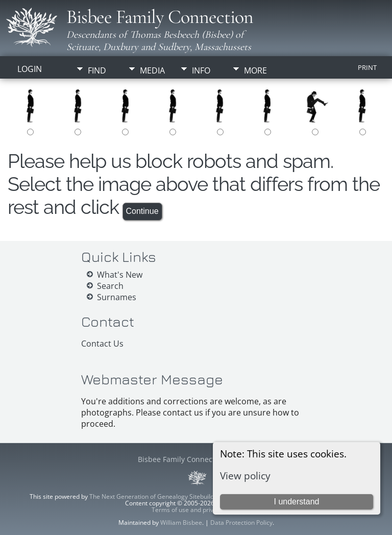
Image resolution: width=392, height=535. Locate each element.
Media (152, 70)
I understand (296, 502)
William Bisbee (181, 522)
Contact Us (102, 344)
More (255, 70)
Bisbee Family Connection (160, 17)
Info (201, 70)
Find (97, 70)
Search (110, 286)
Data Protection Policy (241, 522)
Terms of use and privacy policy (196, 510)
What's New (120, 275)
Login (30, 69)
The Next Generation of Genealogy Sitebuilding (156, 496)
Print (367, 67)
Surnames (117, 297)
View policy (245, 476)
